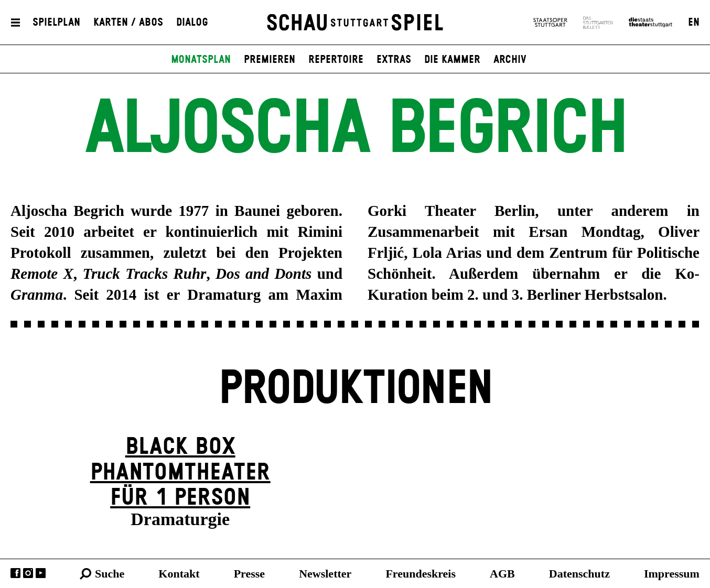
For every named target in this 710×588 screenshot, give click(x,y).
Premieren (270, 60)
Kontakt (179, 574)
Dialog (192, 23)
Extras (394, 60)
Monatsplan (201, 60)
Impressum (672, 574)
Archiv (510, 60)
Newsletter (325, 574)
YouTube (41, 573)
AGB (502, 574)
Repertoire (336, 60)
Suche (110, 574)
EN (694, 23)
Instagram (28, 573)
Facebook (15, 573)
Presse (249, 574)
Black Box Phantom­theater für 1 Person (180, 472)
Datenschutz (579, 574)
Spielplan (56, 23)
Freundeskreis (421, 574)
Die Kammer (452, 60)
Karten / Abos (128, 23)
